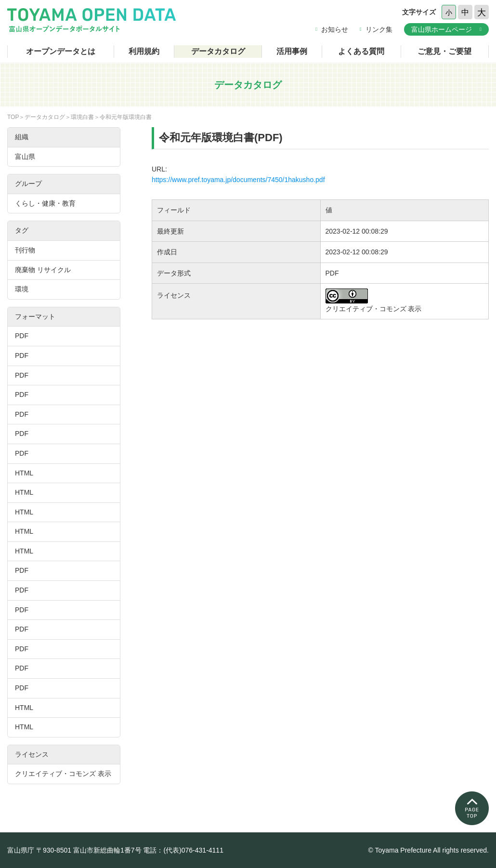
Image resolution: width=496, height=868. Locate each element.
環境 (22, 289)
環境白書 (82, 117)
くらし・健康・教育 (45, 203)
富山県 (25, 157)
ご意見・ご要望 (444, 51)
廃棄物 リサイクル (43, 270)
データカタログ (218, 51)
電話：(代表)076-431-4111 (183, 850)
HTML (24, 473)
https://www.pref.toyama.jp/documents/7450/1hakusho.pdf (238, 180)
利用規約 (144, 51)
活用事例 (292, 51)
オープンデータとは (61, 51)
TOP (13, 117)
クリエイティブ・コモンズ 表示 (63, 774)
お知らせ (335, 29)
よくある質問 (361, 51)
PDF (22, 336)
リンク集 (379, 29)
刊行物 (25, 250)
